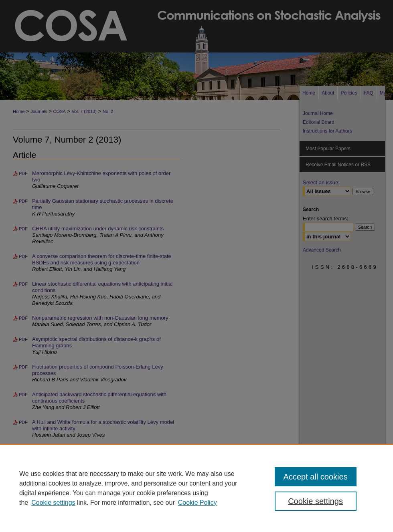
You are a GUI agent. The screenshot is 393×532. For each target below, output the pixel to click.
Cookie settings (53, 503)
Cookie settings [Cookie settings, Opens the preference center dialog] (315, 501)
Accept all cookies (316, 477)
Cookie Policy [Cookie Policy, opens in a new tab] (198, 503)
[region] (196, 488)
